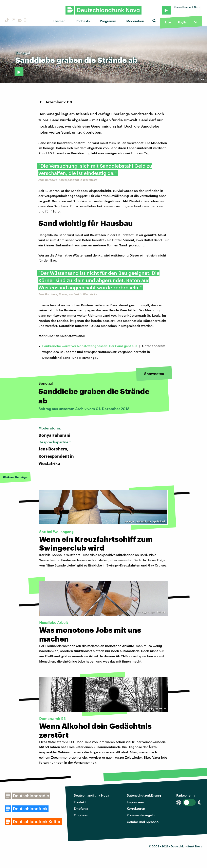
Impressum (135, 802)
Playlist (182, 22)
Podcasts (83, 21)
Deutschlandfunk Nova (91, 795)
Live (168, 22)
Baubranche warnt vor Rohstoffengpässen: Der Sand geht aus (90, 346)
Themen (59, 21)
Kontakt (80, 802)
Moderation (135, 21)
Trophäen (81, 815)
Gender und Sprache (143, 822)
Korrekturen (136, 808)
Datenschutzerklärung (144, 795)
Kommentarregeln (141, 815)
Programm (108, 21)
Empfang (81, 808)
